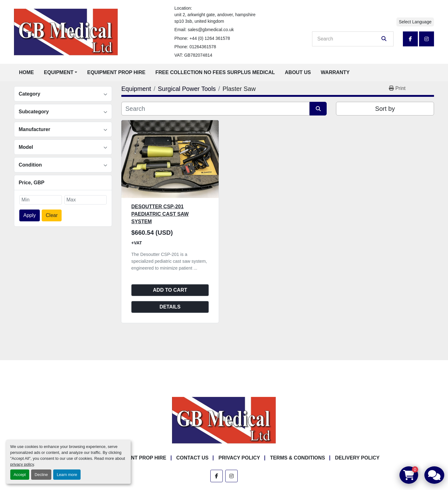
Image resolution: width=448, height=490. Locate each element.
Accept (20, 475)
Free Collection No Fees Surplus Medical (215, 72)
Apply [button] (30, 215)
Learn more (67, 475)
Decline (41, 475)
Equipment (59, 72)
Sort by (385, 109)
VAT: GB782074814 (194, 55)
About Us (298, 72)
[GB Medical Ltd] (224, 420)
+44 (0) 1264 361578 (210, 38)
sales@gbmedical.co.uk (211, 30)
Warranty (335, 72)
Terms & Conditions (298, 458)
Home (26, 72)
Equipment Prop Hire (116, 72)
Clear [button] (52, 215)
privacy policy (22, 464)
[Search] (348, 39)
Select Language (415, 22)
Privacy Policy (239, 458)
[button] (61, 73)
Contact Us (193, 458)
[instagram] (427, 39)
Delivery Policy (357, 458)
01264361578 (203, 47)
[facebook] (410, 39)
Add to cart (170, 290)
